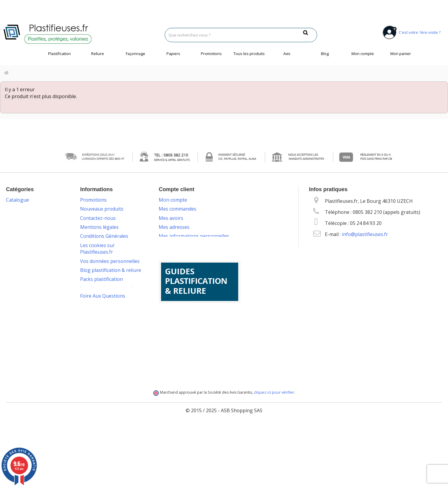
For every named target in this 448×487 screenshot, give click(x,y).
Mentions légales (99, 227)
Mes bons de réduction (184, 245)
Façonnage (136, 54)
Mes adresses (174, 227)
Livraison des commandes (109, 288)
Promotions (211, 54)
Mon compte (363, 54)
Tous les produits (249, 54)
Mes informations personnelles (194, 236)
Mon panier (401, 54)
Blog (325, 54)
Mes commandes (178, 209)
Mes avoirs (171, 218)
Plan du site (93, 354)
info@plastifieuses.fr (365, 234)
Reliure (98, 54)
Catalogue (17, 200)
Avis (287, 54)
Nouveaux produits (102, 209)
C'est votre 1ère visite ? (410, 32)
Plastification (59, 54)
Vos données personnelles (110, 261)
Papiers (173, 54)
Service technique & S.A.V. (108, 313)
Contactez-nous (98, 218)
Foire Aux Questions (103, 372)
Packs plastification (101, 279)
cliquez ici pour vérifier (274, 453)
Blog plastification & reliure (111, 270)
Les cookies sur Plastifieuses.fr (97, 249)
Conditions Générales (104, 236)
